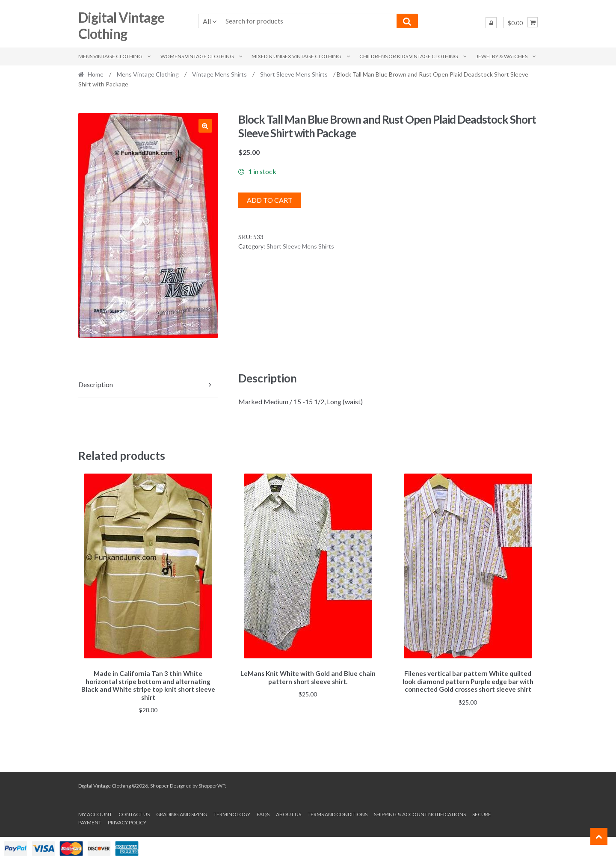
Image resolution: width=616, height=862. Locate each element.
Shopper (160, 784)
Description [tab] (96, 384)
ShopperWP (212, 784)
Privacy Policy (127, 821)
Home (96, 74)
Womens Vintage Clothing (197, 56)
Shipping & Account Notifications (420, 813)
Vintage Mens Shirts (219, 74)
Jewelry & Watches (502, 56)
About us (289, 813)
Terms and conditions (338, 813)
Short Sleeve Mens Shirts (294, 74)
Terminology (232, 813)
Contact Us (134, 813)
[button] (205, 126)
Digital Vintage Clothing (121, 26)
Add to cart (270, 200)
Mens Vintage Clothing (110, 56)
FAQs (263, 813)
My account (95, 813)
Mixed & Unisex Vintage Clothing (296, 56)
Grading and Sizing (182, 813)
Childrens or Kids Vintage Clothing (409, 56)
